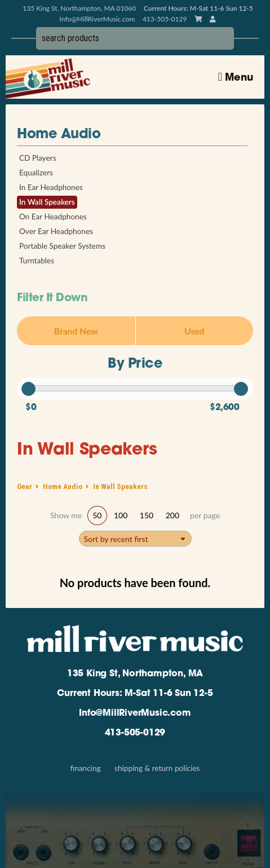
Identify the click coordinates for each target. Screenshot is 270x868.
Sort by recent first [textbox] (116, 539)
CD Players (38, 158)
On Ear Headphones (53, 217)
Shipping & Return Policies (157, 768)
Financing (85, 768)
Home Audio (59, 135)
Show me (66, 515)
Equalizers (36, 173)
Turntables (37, 261)
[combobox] (135, 539)
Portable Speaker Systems (62, 246)
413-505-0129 (135, 733)
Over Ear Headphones (56, 231)
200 (172, 515)
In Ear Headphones (51, 187)
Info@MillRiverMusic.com (98, 19)
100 (121, 515)
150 (147, 515)
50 (97, 515)
